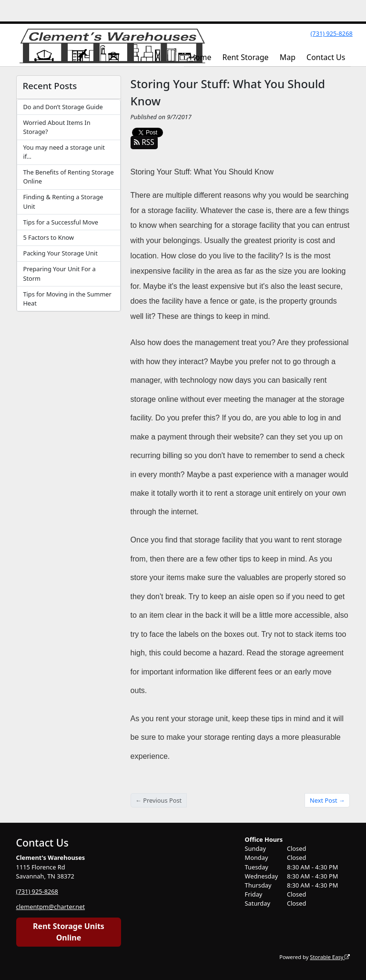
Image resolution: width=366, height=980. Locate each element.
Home (201, 57)
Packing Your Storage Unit (60, 253)
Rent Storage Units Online (69, 932)
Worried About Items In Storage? (56, 127)
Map (288, 57)
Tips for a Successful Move (60, 222)
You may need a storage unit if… (64, 152)
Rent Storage (245, 57)
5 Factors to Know (48, 237)
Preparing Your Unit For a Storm (59, 273)
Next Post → (327, 800)
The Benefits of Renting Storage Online (68, 177)
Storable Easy (330, 957)
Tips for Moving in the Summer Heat (67, 299)
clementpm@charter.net (51, 907)
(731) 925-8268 (331, 33)
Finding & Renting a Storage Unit (63, 201)
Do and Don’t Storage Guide (63, 107)
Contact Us (326, 57)
